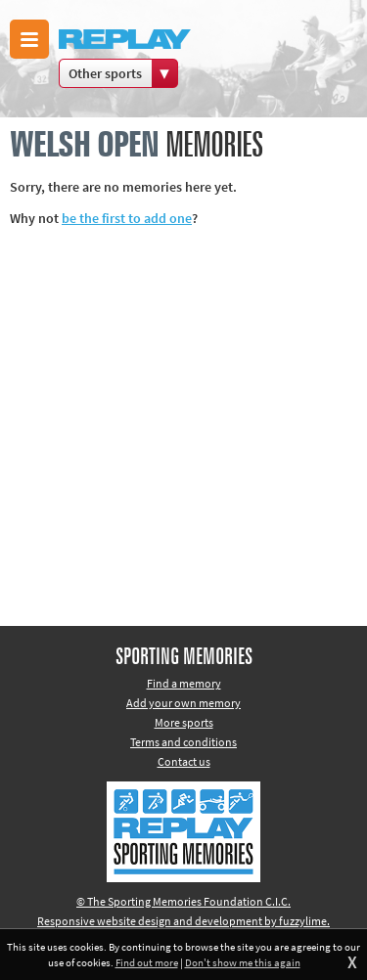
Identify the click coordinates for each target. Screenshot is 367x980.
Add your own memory (183, 703)
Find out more (147, 962)
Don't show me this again (243, 962)
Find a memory (184, 683)
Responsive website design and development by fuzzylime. (183, 921)
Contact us (184, 761)
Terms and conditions (183, 742)
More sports (184, 722)
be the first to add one (127, 218)
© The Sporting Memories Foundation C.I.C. (183, 901)
